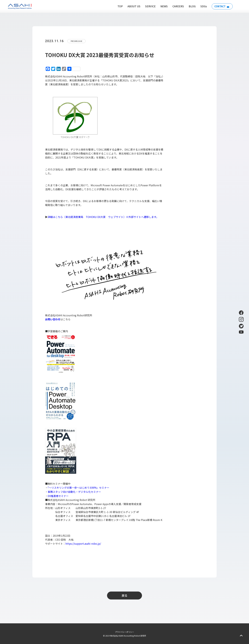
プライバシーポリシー (124, 632)
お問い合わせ (53, 319)
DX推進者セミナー (58, 496)
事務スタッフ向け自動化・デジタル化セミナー (74, 492)
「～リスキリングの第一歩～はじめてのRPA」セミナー (78, 488)
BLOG (191, 6)
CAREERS (177, 6)
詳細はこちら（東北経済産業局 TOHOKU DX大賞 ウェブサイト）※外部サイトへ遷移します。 (103, 217)
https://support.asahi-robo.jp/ (83, 544)
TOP (119, 6)
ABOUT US (133, 6)
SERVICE (149, 6)
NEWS (163, 6)
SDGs (202, 6)
